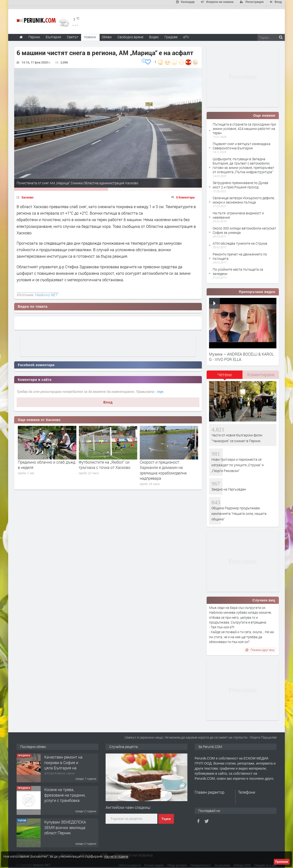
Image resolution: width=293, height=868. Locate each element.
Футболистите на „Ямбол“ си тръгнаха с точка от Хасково (166, 462)
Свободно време (130, 34)
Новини (90, 34)
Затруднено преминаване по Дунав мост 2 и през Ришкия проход (240, 182)
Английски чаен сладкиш (128, 804)
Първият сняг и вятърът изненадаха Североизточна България (242, 143)
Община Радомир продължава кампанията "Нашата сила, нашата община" (239, 511)
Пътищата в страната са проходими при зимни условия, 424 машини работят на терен (244, 125)
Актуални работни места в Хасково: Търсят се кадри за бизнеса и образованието (43, 464)
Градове (171, 34)
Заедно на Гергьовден (229, 486)
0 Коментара (185, 194)
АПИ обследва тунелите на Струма (240, 240)
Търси (166, 816)
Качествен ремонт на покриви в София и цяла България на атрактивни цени (63, 795)
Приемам (282, 862)
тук (160, 389)
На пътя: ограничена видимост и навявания (238, 212)
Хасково (27, 194)
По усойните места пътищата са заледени (238, 268)
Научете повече (116, 856)
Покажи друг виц (260, 647)
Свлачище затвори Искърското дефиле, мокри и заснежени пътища (244, 197)
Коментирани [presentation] (261, 372)
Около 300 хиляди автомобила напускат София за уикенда (244, 227)
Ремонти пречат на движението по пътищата (240, 253)
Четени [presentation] (225, 372)
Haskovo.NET (46, 292)
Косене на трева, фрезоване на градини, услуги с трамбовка (65, 824)
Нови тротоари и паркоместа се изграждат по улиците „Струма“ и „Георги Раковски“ (238, 462)
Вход (108, 399)
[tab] (225, 373)
